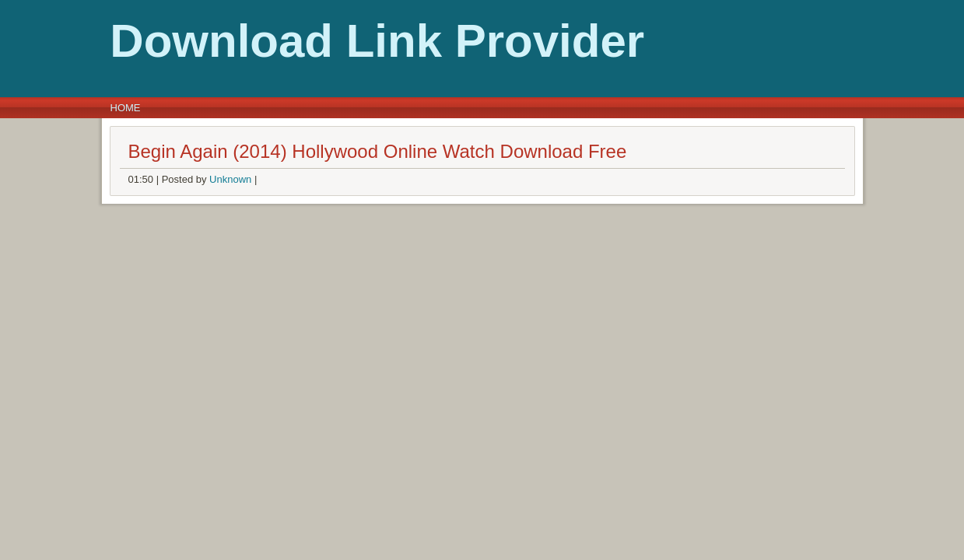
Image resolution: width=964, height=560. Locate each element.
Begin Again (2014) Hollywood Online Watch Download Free (378, 151)
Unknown (230, 179)
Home (126, 108)
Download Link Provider (280, 41)
